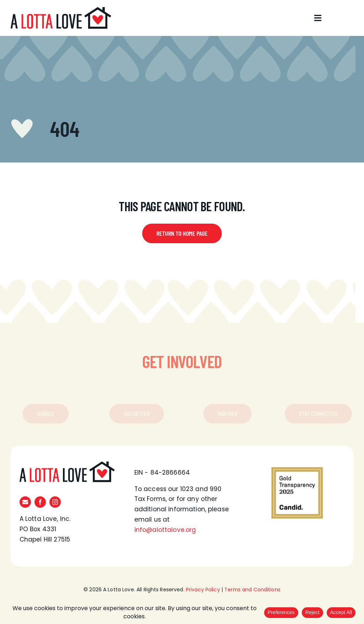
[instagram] (55, 502)
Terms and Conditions (252, 590)
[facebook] (40, 502)
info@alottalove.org (165, 530)
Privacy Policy (203, 590)
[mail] (25, 502)
